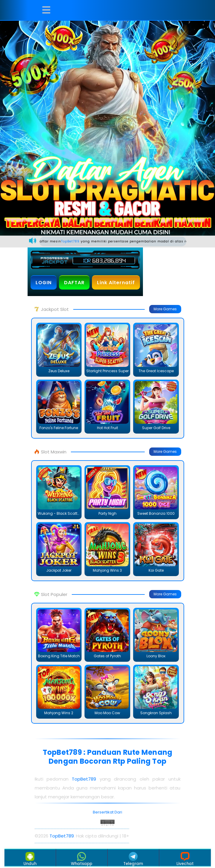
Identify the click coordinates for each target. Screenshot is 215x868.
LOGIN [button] (44, 283)
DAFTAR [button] (74, 283)
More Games (165, 309)
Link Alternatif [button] (116, 283)
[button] (46, 10)
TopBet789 (75, 241)
